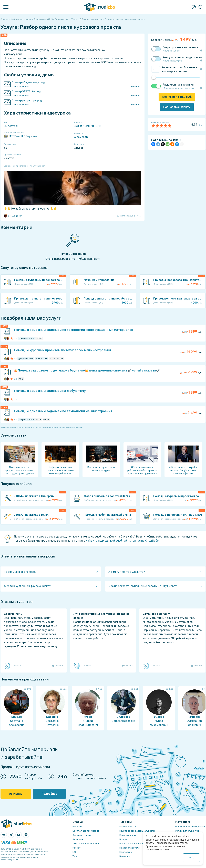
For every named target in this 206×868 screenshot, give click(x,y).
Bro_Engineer (13, 216)
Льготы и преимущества (86, 844)
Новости (77, 827)
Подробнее (49, 794)
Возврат (124, 839)
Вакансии (125, 856)
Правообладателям (130, 848)
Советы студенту (82, 835)
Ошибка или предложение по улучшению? (25, 166)
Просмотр (136, 87)
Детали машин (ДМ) (87, 126)
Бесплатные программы (86, 831)
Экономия (78, 839)
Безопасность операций (133, 844)
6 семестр (81, 137)
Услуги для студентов (187, 831)
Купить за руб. (177, 97)
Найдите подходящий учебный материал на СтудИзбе (122, 541)
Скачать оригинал (21, 87)
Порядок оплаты (128, 835)
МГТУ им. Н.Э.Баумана (21, 136)
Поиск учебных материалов (190, 827)
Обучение (16, 794)
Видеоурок (11, 126)
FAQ (75, 852)
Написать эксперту (177, 107)
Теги (75, 856)
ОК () (192, 858)
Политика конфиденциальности (137, 831)
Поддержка (126, 852)
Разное (77, 848)
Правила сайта (128, 827)
